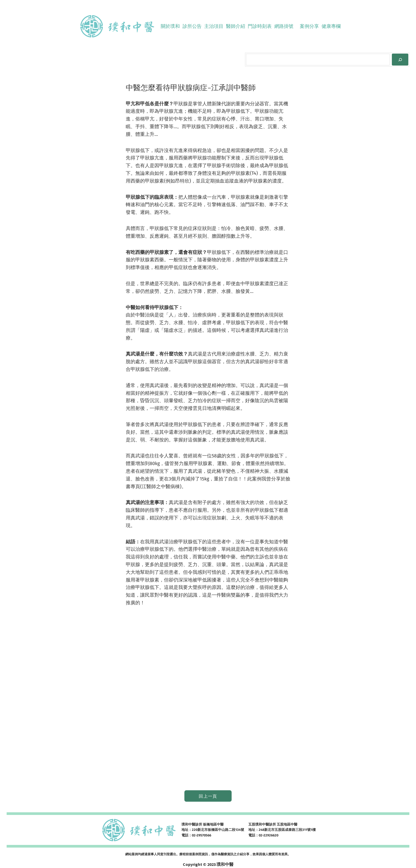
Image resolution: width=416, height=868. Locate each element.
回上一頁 (208, 796)
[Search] (400, 60)
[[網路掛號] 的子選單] (296, 26)
